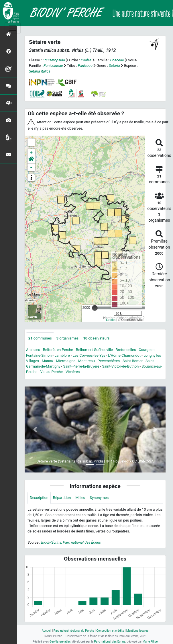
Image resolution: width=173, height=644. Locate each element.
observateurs (96, 338)
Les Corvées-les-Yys (89, 355)
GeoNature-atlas (60, 642)
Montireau (86, 361)
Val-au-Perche (51, 372)
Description (39, 498)
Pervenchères (109, 361)
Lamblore (62, 355)
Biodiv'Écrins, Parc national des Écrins (71, 542)
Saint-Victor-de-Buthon (121, 366)
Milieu (80, 498)
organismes (68, 338)
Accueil (47, 631)
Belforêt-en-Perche (58, 350)
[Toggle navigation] (13, 28)
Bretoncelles (126, 350)
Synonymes (99, 498)
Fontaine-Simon (39, 355)
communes (40, 338)
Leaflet (111, 320)
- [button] (31, 167)
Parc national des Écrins (110, 642)
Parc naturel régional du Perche (74, 631)
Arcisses (33, 350)
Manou (48, 361)
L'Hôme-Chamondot (124, 355)
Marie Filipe (150, 642)
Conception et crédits (110, 631)
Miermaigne (66, 361)
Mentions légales (137, 631)
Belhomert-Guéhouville (94, 350)
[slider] (95, 308)
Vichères (73, 372)
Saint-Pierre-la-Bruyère (81, 366)
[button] (31, 160)
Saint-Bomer (133, 361)
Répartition (62, 498)
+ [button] (31, 153)
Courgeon (147, 350)
